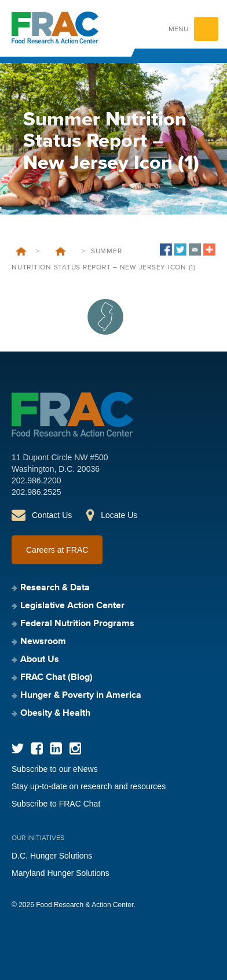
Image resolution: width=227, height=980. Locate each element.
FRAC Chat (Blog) (56, 678)
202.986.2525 (36, 492)
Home (21, 252)
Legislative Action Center (72, 606)
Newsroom (43, 642)
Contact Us (52, 515)
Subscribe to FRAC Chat (56, 804)
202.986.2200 (36, 480)
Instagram (75, 748)
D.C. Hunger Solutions (52, 856)
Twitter (18, 748)
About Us (40, 660)
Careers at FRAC (57, 550)
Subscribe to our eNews (55, 769)
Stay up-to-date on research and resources (89, 786)
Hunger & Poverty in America (81, 696)
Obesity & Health (55, 713)
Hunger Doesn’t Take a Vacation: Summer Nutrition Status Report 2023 (61, 252)
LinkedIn (56, 748)
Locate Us (119, 515)
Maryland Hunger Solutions (61, 873)
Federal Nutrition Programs (77, 624)
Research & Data (55, 588)
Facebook (37, 748)
